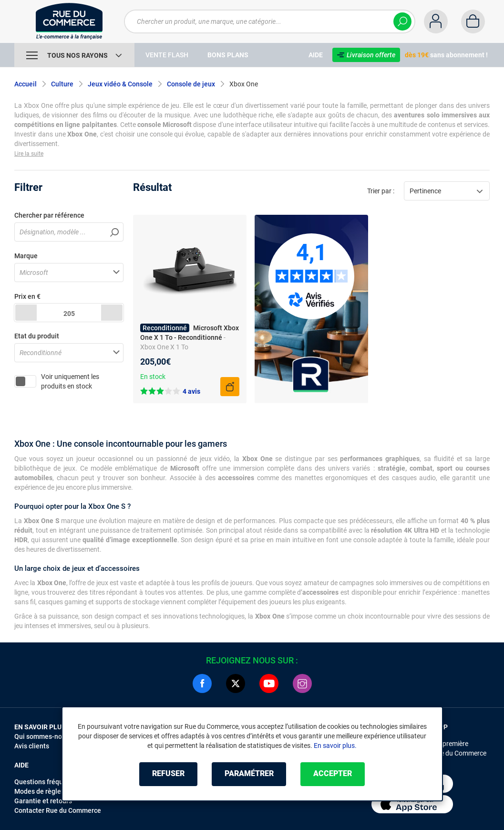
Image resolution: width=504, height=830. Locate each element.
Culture (62, 84)
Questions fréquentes (47, 782)
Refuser (168, 774)
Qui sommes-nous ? (44, 736)
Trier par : (381, 191)
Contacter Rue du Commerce (58, 810)
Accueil (26, 84)
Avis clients (32, 746)
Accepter (333, 774)
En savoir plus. (335, 746)
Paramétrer (249, 774)
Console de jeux (191, 84)
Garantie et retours (43, 801)
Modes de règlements (47, 791)
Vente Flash (167, 55)
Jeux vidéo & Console (120, 84)
